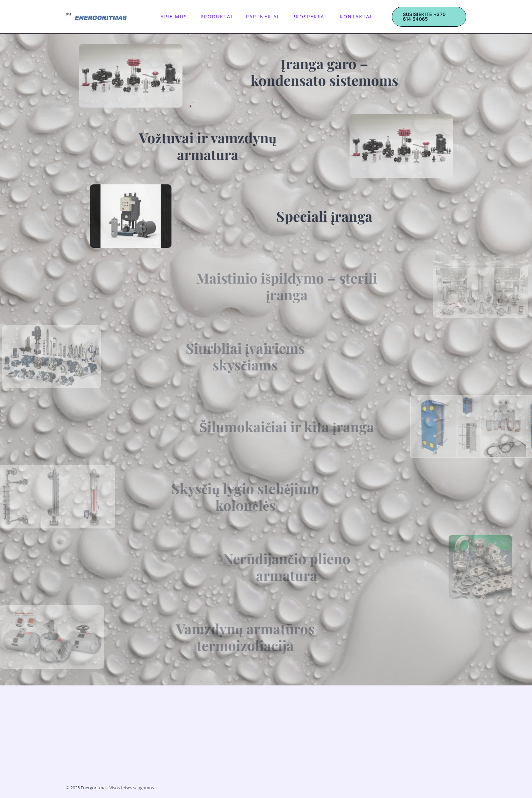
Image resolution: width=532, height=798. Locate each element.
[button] (421, 17)
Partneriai (259, 17)
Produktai (220, 17)
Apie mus (184, 17)
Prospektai (299, 17)
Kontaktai (339, 17)
